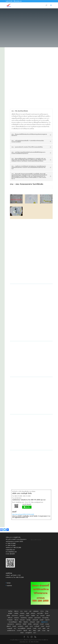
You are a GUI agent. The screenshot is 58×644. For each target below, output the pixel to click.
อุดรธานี (30, 618)
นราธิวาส (19, 631)
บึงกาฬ (47, 613)
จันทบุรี (14, 626)
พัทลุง (35, 631)
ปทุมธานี (47, 620)
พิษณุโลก (26, 622)
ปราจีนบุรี (37, 626)
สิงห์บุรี (25, 624)
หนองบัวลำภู (24, 618)
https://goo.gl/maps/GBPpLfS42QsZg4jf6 (23, 514)
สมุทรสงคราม (11, 624)
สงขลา (22, 633)
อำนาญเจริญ (45, 618)
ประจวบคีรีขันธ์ (22, 628)
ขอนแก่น (33, 613)
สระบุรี (42, 624)
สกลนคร (42, 616)
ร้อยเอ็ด (33, 616)
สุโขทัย (30, 624)
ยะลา (35, 633)
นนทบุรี (41, 620)
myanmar (9, 586)
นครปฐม (29, 620)
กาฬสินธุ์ (16, 613)
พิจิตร (20, 622)
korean (9, 583)
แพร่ (30, 611)
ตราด (31, 626)
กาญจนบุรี (10, 628)
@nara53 (29, 504)
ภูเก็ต (39, 631)
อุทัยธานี (9, 626)
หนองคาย (16, 618)
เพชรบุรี (29, 628)
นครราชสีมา (40, 613)
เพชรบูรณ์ (32, 622)
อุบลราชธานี (37, 618)
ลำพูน (47, 611)
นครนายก (22, 620)
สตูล (48, 631)
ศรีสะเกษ (10, 618)
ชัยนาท (16, 620)
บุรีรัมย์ (8, 616)
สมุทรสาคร (18, 624)
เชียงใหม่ (10, 611)
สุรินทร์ (48, 616)
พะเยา (26, 611)
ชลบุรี (27, 626)
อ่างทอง (47, 624)
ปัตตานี (25, 631)
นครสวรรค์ (35, 620)
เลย (38, 616)
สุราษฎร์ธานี (29, 633)
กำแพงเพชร (10, 620)
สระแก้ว (48, 626)
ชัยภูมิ (28, 613)
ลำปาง (42, 611)
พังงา (30, 631)
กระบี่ (39, 628)
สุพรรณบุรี (36, 624)
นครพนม (22, 613)
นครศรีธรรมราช (11, 631)
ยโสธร (28, 616)
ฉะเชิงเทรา (21, 626)
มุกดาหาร (22, 616)
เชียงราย (16, 611)
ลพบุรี (38, 622)
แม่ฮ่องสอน (36, 611)
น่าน (21, 611)
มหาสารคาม (15, 616)
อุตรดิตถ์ (10, 613)
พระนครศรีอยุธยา (13, 622)
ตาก (15, 628)
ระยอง (42, 626)
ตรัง (48, 628)
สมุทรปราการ (44, 622)
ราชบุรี (34, 628)
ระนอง (44, 631)
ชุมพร (44, 628)
